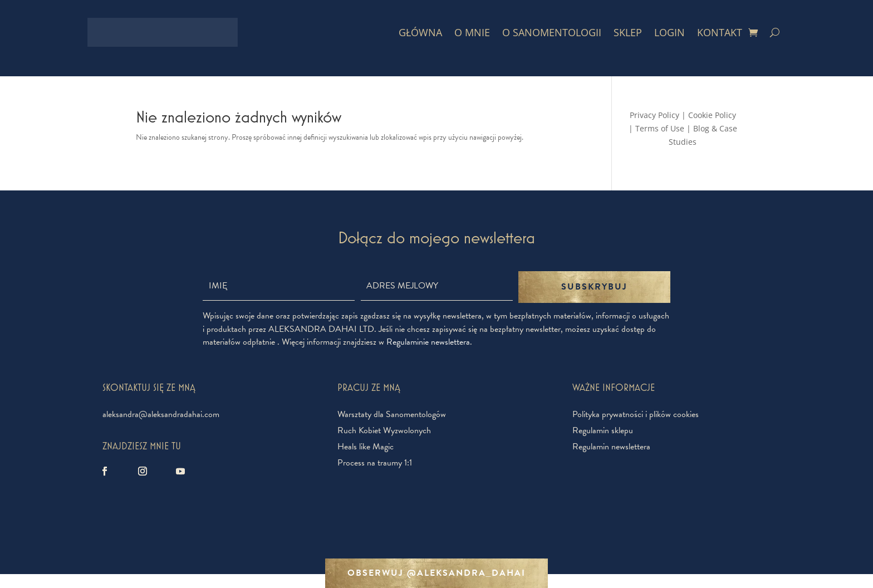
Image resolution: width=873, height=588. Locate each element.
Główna (420, 32)
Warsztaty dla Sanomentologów (392, 414)
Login (670, 32)
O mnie (472, 32)
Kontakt (720, 32)
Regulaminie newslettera (428, 342)
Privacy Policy (654, 115)
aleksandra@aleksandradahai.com (161, 414)
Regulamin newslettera (611, 447)
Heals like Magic (366, 447)
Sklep (628, 32)
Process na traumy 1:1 (375, 463)
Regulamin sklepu (603, 430)
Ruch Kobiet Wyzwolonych (384, 430)
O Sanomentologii (552, 32)
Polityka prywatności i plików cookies (636, 414)
